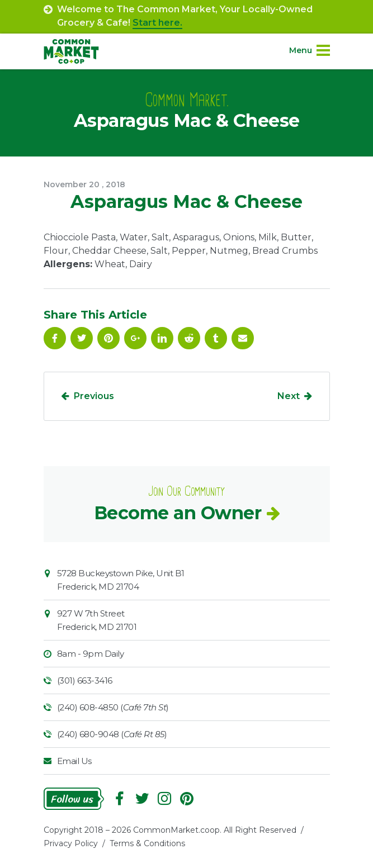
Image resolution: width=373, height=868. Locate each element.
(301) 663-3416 (85, 680)
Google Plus (135, 338)
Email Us (74, 761)
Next (289, 396)
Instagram (164, 799)
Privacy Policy (71, 843)
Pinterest (108, 338)
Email (243, 338)
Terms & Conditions (147, 843)
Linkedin (162, 338)
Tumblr (216, 338)
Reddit (189, 338)
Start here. (157, 23)
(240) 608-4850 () (113, 707)
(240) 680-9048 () (112, 734)
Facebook (55, 338)
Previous (94, 396)
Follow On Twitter (82, 338)
